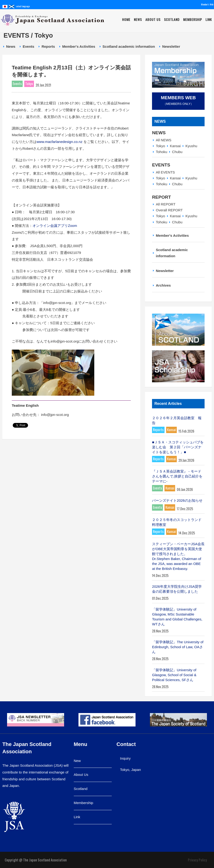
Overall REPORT (169, 210)
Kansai (175, 146)
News (138, 19)
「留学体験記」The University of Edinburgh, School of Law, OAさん (178, 647)
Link (209, 19)
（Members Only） (178, 100)
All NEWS (164, 140)
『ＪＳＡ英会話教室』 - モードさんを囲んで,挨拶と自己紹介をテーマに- (177, 476)
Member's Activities (79, 46)
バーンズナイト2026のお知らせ (177, 500)
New (77, 761)
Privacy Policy (197, 860)
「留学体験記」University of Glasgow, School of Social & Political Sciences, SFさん (174, 675)
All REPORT (166, 204)
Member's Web (207, 4)
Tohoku (161, 152)
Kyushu (191, 146)
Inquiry (125, 758)
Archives (163, 285)
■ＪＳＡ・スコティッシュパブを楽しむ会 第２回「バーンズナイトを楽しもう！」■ (178, 447)
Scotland (172, 19)
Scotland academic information (129, 46)
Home (126, 19)
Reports (48, 46)
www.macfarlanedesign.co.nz (60, 142)
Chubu (177, 152)
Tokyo (160, 146)
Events (28, 46)
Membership (193, 19)
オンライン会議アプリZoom (55, 226)
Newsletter (171, 46)
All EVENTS (165, 172)
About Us (153, 19)
